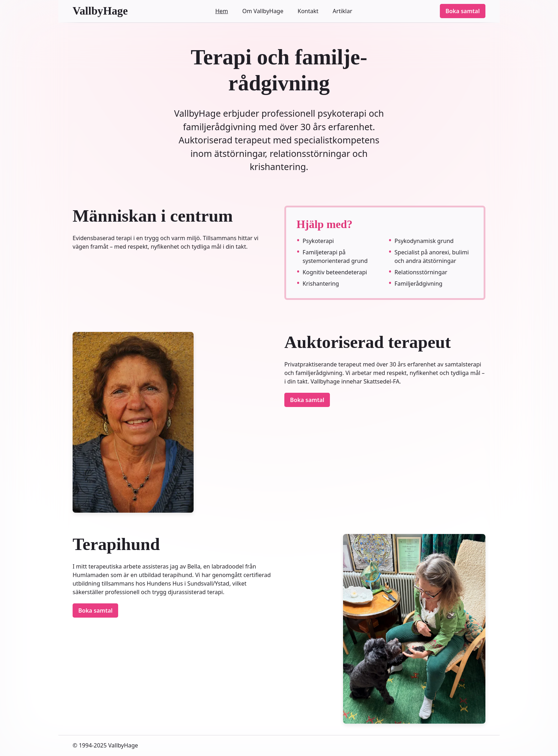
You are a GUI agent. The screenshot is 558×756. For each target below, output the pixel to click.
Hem (222, 11)
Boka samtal (463, 11)
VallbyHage (100, 11)
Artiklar (343, 11)
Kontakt (308, 11)
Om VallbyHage (263, 11)
